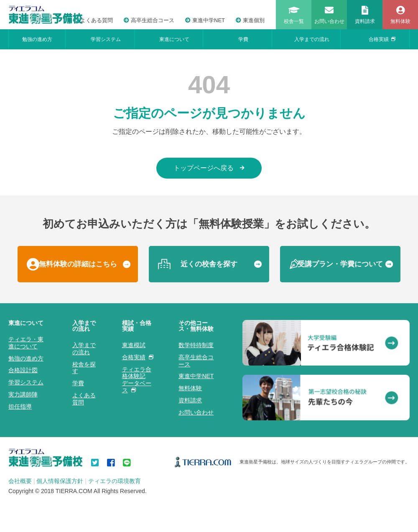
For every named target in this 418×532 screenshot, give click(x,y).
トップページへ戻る (209, 168)
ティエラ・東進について (26, 343)
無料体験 (190, 388)
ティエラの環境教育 (115, 481)
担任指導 (20, 407)
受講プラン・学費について (340, 264)
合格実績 (382, 39)
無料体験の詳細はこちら (78, 264)
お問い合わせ (196, 412)
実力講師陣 (23, 394)
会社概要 (20, 481)
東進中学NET (205, 20)
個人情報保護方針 (60, 481)
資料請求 (190, 400)
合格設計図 (23, 370)
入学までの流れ (312, 39)
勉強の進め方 (37, 39)
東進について (174, 39)
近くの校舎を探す (209, 264)
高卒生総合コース (149, 20)
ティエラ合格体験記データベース (137, 380)
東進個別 (250, 20)
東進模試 (134, 345)
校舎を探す (84, 368)
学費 (243, 39)
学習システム (106, 39)
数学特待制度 (196, 345)
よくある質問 (93, 20)
